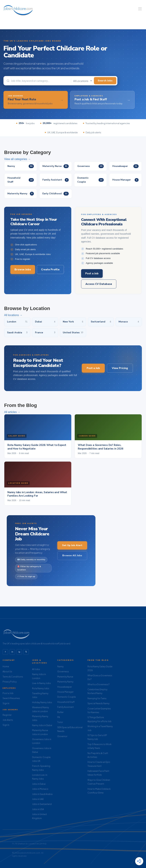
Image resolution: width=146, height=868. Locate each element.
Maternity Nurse (65, 677)
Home (6, 667)
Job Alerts (8, 720)
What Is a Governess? (98, 684)
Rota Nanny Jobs (41, 688)
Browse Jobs (23, 270)
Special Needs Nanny (98, 703)
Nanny (60, 667)
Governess (63, 672)
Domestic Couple (67, 697)
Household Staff (66, 702)
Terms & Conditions (13, 677)
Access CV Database (99, 284)
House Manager (65, 692)
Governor (62, 736)
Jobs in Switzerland (42, 804)
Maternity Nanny (65, 682)
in (12, 652)
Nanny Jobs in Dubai (42, 725)
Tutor (60, 722)
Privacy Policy (10, 682)
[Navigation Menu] (140, 9)
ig (19, 652)
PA (59, 717)
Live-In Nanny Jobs (42, 683)
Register (7, 715)
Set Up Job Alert (72, 545)
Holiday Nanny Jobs (42, 702)
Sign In (6, 703)
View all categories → (17, 159)
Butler (60, 712)
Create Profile (50, 270)
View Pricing (120, 368)
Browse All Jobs (72, 555)
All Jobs (36, 669)
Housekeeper (65, 687)
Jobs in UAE (38, 799)
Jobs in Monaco (40, 789)
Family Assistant (65, 707)
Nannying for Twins (97, 698)
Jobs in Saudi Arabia (42, 794)
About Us (7, 672)
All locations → (13, 315)
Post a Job (92, 273)
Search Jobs (105, 81)
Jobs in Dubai (39, 784)
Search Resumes (11, 698)
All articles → (12, 412)
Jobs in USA (38, 809)
